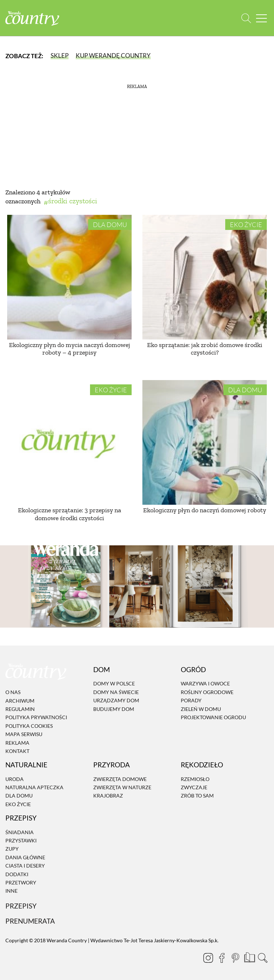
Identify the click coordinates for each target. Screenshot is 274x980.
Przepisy (21, 906)
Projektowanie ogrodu (213, 717)
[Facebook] (222, 958)
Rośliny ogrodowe (207, 692)
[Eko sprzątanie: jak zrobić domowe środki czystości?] (205, 277)
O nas (13, 692)
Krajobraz (108, 796)
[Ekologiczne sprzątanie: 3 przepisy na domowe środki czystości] (69, 442)
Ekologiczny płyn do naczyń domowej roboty (205, 510)
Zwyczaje (194, 787)
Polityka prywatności (36, 718)
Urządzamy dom (116, 700)
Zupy (12, 849)
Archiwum (20, 701)
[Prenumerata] (249, 957)
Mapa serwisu (24, 734)
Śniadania (20, 832)
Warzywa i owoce (205, 684)
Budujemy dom (114, 709)
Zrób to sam (197, 796)
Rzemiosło (195, 779)
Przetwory (21, 882)
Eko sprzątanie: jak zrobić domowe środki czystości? (205, 349)
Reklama (17, 743)
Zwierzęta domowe (120, 779)
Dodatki (17, 874)
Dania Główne (25, 857)
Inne (11, 891)
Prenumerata (30, 921)
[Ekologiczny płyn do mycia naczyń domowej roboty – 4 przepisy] (69, 277)
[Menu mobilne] (261, 18)
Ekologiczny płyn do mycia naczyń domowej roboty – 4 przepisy (70, 349)
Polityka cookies (29, 726)
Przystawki (21, 840)
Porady (191, 700)
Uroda (15, 779)
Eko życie (246, 225)
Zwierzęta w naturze (122, 787)
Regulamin (20, 709)
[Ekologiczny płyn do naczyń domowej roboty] (205, 442)
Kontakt (17, 751)
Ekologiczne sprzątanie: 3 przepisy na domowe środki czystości (70, 514)
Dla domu (110, 225)
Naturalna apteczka (34, 787)
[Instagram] (208, 958)
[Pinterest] (235, 958)
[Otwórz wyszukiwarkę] (246, 18)
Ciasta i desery (25, 866)
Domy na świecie (116, 692)
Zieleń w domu (201, 709)
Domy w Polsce (114, 684)
